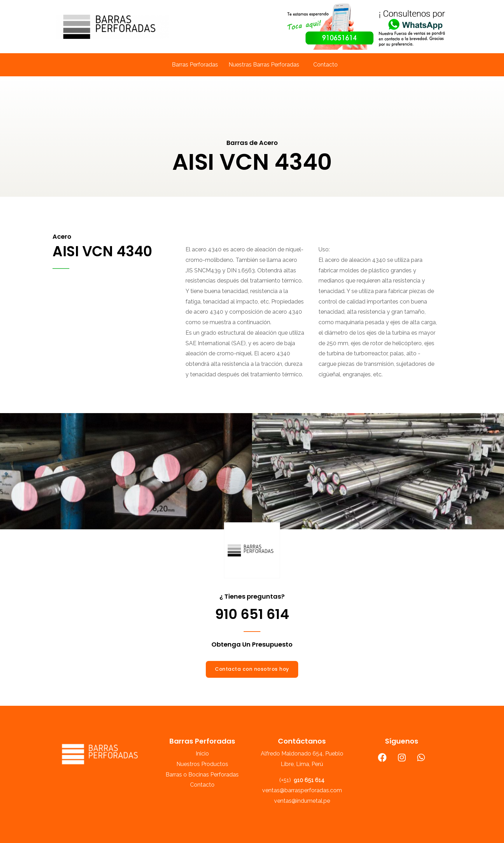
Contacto (325, 65)
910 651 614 (252, 614)
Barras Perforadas (195, 65)
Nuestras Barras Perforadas (264, 65)
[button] (252, 669)
